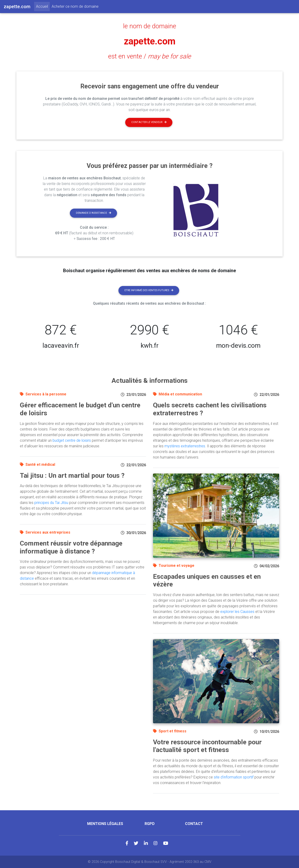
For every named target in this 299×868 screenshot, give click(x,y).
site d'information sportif (234, 777)
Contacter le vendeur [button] (149, 122)
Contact (194, 824)
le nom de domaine (150, 26)
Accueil (43, 6)
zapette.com (150, 41)
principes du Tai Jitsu (51, 503)
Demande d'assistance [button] (94, 213)
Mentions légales (105, 824)
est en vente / (149, 56)
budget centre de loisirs (72, 440)
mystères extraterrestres (185, 446)
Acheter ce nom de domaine (75, 6)
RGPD (150, 824)
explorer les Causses (237, 612)
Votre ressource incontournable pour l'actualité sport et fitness (207, 746)
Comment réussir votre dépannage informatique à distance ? (71, 547)
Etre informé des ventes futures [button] (149, 290)
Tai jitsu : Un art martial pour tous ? (72, 476)
